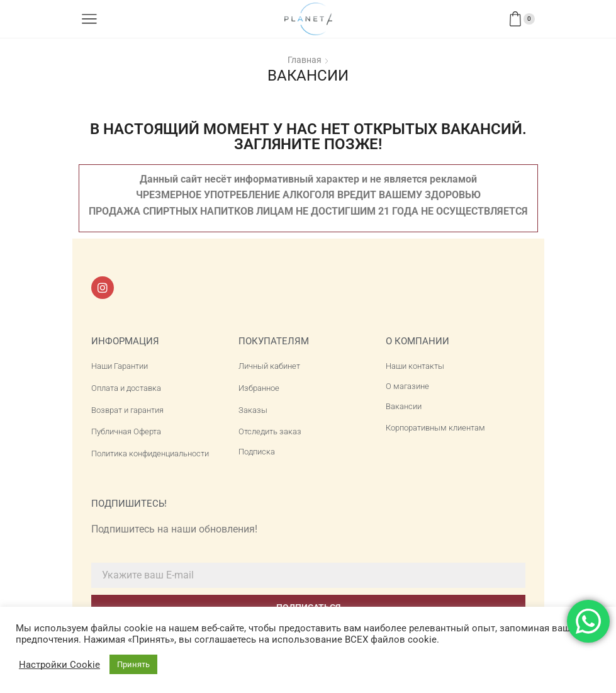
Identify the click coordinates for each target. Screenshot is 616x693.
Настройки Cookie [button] (59, 665)
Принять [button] (133, 664)
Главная (305, 60)
